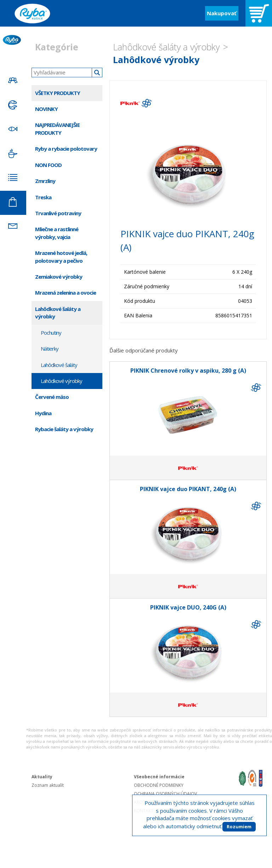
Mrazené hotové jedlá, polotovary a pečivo (61, 257)
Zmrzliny (45, 181)
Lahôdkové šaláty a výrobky (166, 47)
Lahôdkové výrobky (156, 60)
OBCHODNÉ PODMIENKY (159, 785)
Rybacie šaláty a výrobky (64, 429)
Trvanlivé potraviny (58, 213)
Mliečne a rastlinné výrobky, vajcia (57, 233)
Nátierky (50, 349)
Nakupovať (222, 13)
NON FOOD (48, 165)
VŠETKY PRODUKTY (58, 93)
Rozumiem (239, 827)
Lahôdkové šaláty (59, 365)
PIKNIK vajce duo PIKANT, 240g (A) (188, 489)
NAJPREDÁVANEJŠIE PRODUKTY (57, 129)
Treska (43, 197)
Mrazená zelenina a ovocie (66, 293)
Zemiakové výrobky (59, 277)
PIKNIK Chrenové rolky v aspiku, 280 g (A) (188, 371)
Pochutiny (51, 333)
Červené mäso (52, 397)
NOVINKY (46, 109)
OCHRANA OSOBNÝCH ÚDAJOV (165, 794)
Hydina (43, 413)
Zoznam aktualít (48, 785)
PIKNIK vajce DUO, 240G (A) (188, 607)
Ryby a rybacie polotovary (66, 149)
